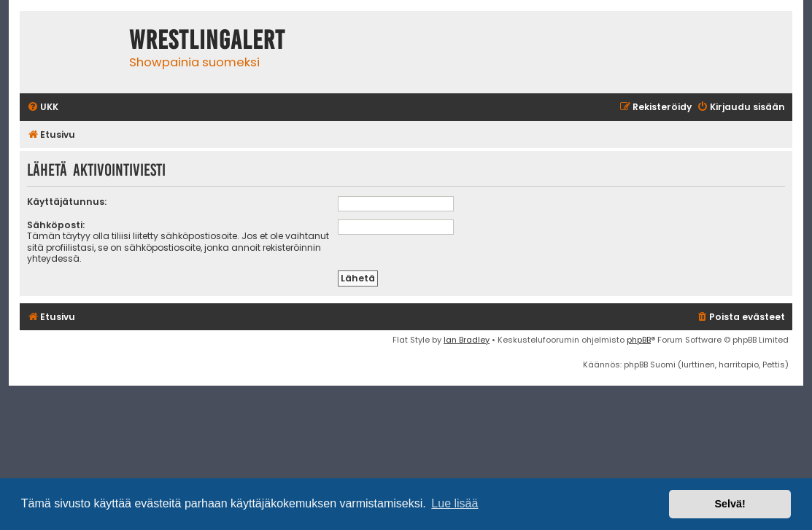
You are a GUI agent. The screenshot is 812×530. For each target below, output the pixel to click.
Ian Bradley (467, 340)
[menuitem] (43, 108)
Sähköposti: (56, 225)
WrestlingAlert (207, 40)
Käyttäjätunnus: (67, 202)
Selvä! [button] (730, 504)
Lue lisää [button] (455, 503)
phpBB (639, 340)
